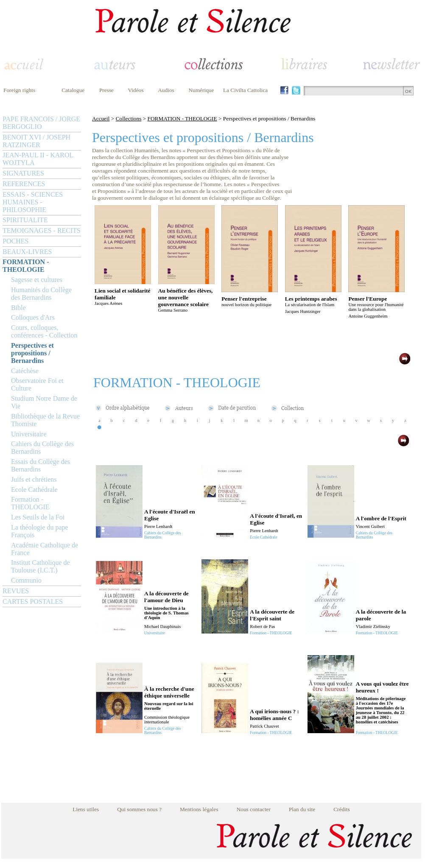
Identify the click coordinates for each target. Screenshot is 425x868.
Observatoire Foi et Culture (37, 384)
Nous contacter (254, 809)
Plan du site (302, 809)
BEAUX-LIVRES (27, 252)
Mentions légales (199, 809)
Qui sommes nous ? (139, 809)
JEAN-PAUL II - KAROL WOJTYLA (38, 159)
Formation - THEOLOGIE (30, 503)
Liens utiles (86, 809)
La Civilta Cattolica (245, 90)
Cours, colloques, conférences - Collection (44, 331)
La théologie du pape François (40, 531)
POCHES (15, 241)
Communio (26, 580)
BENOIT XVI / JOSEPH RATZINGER (36, 141)
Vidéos (136, 90)
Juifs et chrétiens (34, 479)
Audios (166, 90)
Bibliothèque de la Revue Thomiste (45, 420)
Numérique (201, 90)
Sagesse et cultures (37, 280)
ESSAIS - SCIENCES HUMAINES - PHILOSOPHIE (33, 202)
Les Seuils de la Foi (38, 517)
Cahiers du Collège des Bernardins (42, 448)
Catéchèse (25, 371)
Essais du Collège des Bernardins (41, 465)
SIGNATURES (23, 173)
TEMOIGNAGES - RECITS (42, 230)
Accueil (101, 119)
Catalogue (73, 90)
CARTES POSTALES (33, 601)
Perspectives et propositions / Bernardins (32, 353)
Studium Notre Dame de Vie (44, 402)
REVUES (16, 591)
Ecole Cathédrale (34, 490)
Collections (129, 119)
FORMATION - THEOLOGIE (26, 266)
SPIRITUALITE (25, 220)
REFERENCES (24, 184)
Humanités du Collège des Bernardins (41, 294)
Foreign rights (19, 90)
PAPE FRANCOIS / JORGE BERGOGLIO (41, 123)
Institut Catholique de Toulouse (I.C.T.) (41, 566)
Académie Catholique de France (45, 549)
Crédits (342, 809)
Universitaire (29, 434)
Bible (18, 308)
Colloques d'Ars (33, 317)
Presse (106, 90)
